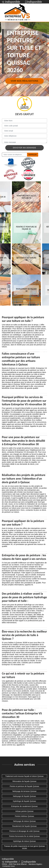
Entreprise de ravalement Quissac (25, 806)
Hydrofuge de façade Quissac (24, 801)
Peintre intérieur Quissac (24, 816)
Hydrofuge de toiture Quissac (24, 841)
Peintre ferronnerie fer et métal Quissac (24, 836)
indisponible (10, 862)
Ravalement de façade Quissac (25, 826)
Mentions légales (35, 864)
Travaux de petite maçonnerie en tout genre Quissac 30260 (24, 847)
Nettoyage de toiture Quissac (25, 821)
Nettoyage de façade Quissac (24, 796)
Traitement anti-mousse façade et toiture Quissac (24, 776)
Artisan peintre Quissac (25, 811)
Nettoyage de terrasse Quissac (24, 791)
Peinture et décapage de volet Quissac (25, 831)
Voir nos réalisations (25, 81)
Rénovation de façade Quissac (25, 781)
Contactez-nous (9, 866)
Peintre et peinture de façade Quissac (24, 786)
